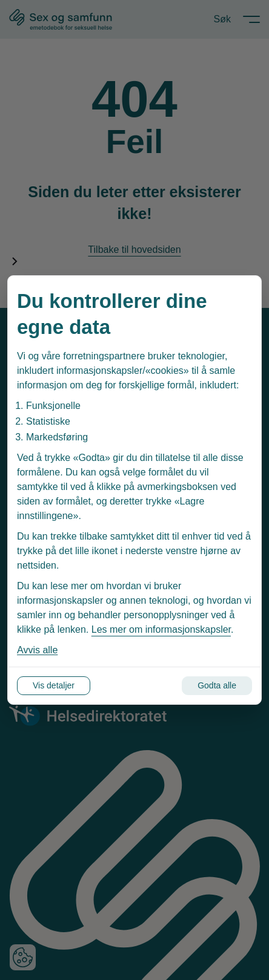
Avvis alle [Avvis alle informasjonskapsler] (37, 650)
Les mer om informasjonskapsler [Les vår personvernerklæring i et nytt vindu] (161, 629)
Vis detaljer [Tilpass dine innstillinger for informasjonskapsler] (54, 685)
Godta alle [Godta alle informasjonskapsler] (217, 685)
